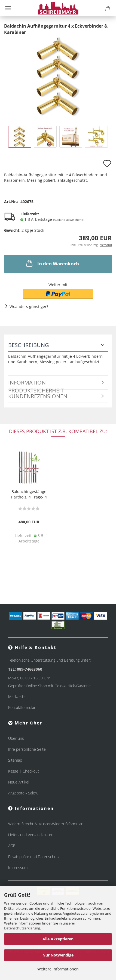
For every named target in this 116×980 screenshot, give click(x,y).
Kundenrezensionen (38, 396)
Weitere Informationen (58, 969)
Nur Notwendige (58, 955)
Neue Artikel (19, 782)
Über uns (16, 738)
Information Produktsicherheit (36, 384)
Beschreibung (29, 345)
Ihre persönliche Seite (27, 749)
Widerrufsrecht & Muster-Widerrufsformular (45, 824)
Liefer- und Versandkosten (31, 835)
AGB (12, 846)
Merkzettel (17, 696)
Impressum (18, 868)
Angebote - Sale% (23, 793)
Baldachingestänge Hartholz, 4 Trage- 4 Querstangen (29, 495)
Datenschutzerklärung (22, 928)
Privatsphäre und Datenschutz (34, 857)
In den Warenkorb (52, 263)
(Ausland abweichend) (69, 220)
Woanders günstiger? (29, 306)
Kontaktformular (22, 707)
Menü (8, 8)
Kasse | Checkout (24, 771)
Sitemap (15, 760)
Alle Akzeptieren (58, 939)
